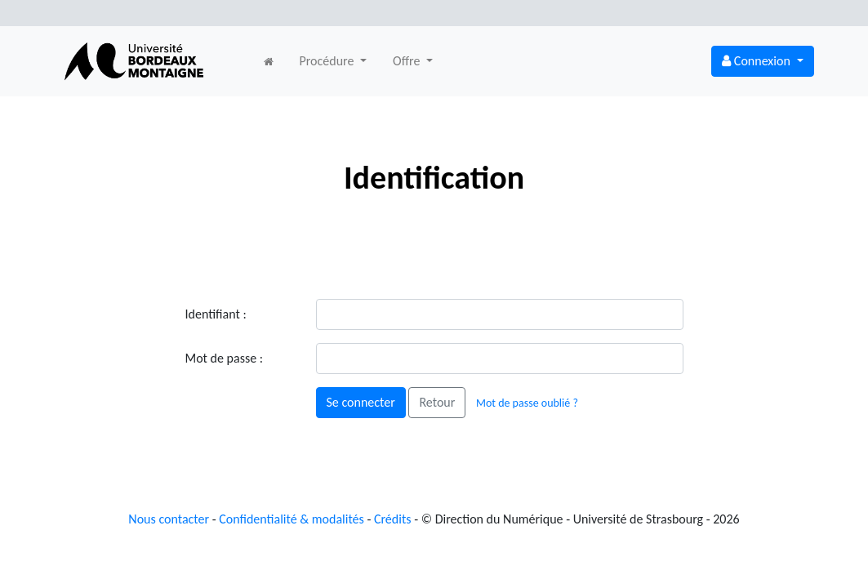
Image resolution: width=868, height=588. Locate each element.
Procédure (329, 61)
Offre (408, 61)
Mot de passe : (225, 358)
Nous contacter (169, 519)
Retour (437, 402)
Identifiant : (216, 314)
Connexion (757, 61)
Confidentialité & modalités (292, 519)
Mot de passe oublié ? (527, 403)
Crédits (393, 519)
